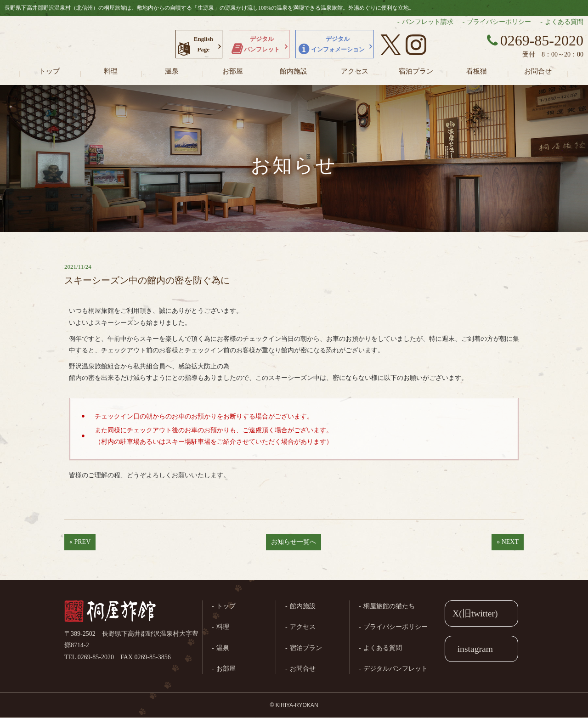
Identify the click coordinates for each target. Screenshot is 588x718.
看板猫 (477, 71)
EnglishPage (204, 44)
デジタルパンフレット (262, 44)
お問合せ (538, 71)
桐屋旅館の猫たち (389, 606)
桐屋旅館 (110, 612)
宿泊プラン (416, 71)
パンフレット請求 (428, 22)
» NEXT (508, 542)
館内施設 (294, 71)
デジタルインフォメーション (338, 44)
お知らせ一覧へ (294, 542)
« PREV (80, 542)
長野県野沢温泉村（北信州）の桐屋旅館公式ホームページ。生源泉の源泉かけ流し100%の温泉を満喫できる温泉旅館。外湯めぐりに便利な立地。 (60, 44)
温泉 (172, 71)
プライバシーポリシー (499, 22)
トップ (49, 71)
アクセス (355, 71)
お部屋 (233, 71)
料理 (111, 71)
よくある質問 (564, 22)
